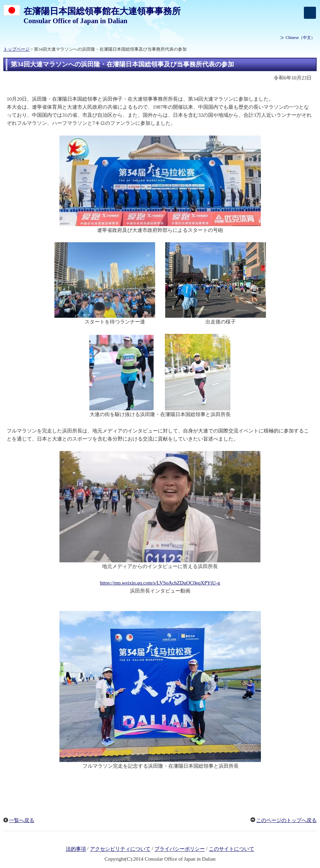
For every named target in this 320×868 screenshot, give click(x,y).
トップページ (16, 49)
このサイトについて (232, 849)
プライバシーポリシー (180, 849)
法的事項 (76, 849)
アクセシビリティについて (120, 849)
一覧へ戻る (22, 820)
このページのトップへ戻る (286, 820)
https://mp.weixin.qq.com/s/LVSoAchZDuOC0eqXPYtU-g (160, 583)
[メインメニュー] (310, 13)
